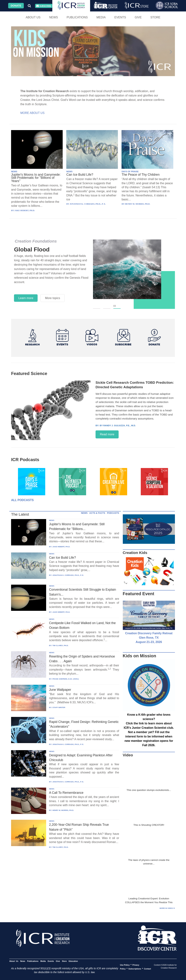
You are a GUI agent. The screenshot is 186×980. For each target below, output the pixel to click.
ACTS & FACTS (97, 513)
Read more (107, 434)
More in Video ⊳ (167, 908)
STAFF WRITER (59, 707)
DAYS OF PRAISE (130, 172)
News (54, 17)
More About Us (32, 113)
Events (120, 17)
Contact (147, 969)
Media (101, 17)
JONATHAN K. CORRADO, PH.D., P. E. (68, 575)
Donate (16, 6)
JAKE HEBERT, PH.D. (61, 547)
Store (155, 17)
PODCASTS (113, 513)
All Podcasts (22, 500)
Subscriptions (135, 969)
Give (138, 17)
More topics (53, 298)
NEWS (14, 172)
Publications (77, 17)
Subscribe (44, 6)
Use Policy (125, 965)
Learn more (26, 298)
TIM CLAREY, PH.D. (60, 645)
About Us (33, 17)
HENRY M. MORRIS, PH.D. (63, 810)
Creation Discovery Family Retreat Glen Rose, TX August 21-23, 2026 (149, 638)
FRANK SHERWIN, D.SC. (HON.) (65, 679)
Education (73, 961)
